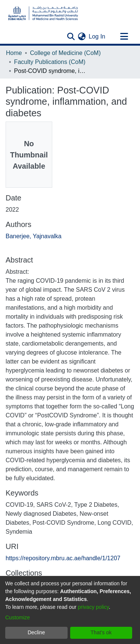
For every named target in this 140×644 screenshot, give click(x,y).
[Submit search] (71, 37)
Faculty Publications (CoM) (50, 62)
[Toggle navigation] (124, 37)
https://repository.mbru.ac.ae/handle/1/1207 (63, 558)
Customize (18, 617)
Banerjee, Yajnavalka (34, 236)
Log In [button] (97, 36)
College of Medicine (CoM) (65, 53)
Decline (36, 632)
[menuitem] (82, 37)
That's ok (101, 632)
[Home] (43, 13)
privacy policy (94, 607)
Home (14, 53)
